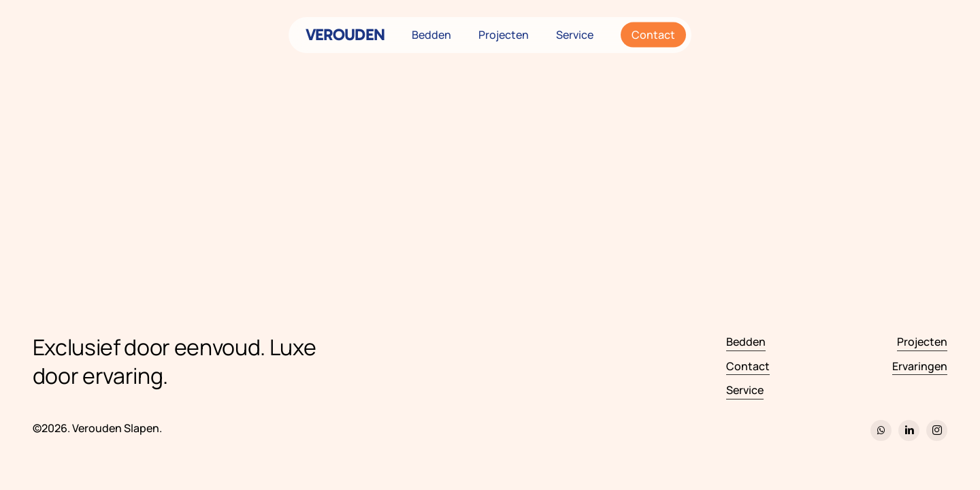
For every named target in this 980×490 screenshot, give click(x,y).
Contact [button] (748, 366)
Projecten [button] (922, 342)
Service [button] (745, 390)
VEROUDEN (345, 35)
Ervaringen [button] (920, 366)
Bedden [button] (746, 342)
